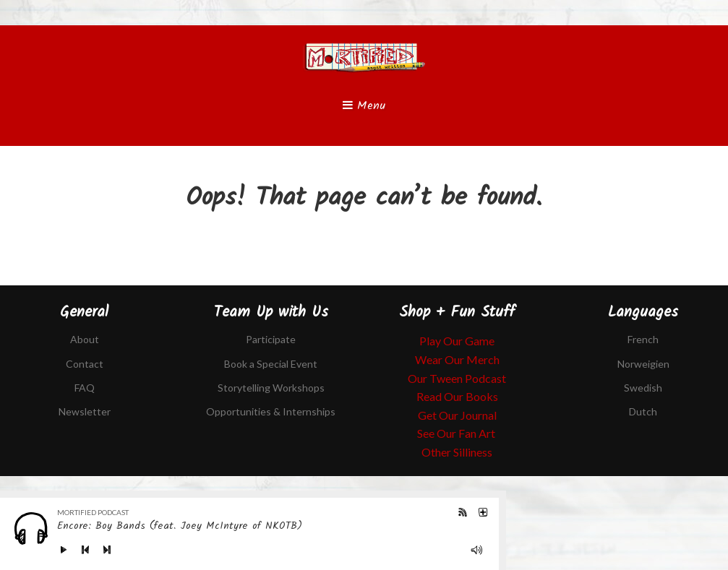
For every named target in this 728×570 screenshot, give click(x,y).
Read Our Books (457, 396)
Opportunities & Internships (271, 411)
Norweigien (643, 364)
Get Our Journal (457, 415)
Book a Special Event (271, 364)
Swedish (643, 388)
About (85, 339)
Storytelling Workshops (271, 388)
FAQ (85, 388)
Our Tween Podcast (457, 378)
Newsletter (85, 411)
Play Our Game (457, 341)
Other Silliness (457, 452)
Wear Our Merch (457, 359)
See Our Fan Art (457, 433)
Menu (364, 106)
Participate (271, 339)
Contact (85, 364)
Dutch (643, 411)
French (643, 339)
